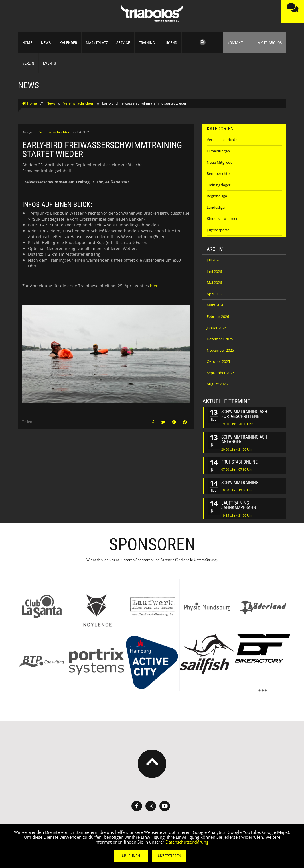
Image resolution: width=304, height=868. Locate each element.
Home (27, 43)
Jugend (170, 43)
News (46, 43)
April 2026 (215, 294)
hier (154, 286)
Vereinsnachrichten (79, 103)
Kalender (68, 43)
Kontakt (235, 43)
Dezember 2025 (220, 339)
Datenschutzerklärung (187, 842)
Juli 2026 (214, 260)
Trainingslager (219, 185)
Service (123, 43)
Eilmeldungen (218, 151)
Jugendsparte (218, 230)
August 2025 (217, 384)
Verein (28, 63)
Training (147, 43)
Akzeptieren (169, 856)
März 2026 (215, 305)
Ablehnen (131, 856)
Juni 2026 (214, 271)
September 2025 (221, 373)
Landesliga (216, 207)
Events (49, 63)
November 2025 (220, 350)
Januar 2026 (217, 328)
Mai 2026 (214, 282)
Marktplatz (97, 43)
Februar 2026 (218, 316)
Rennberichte (218, 173)
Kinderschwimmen (223, 218)
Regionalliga (217, 196)
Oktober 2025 (218, 361)
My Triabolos (267, 41)
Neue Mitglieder (220, 162)
